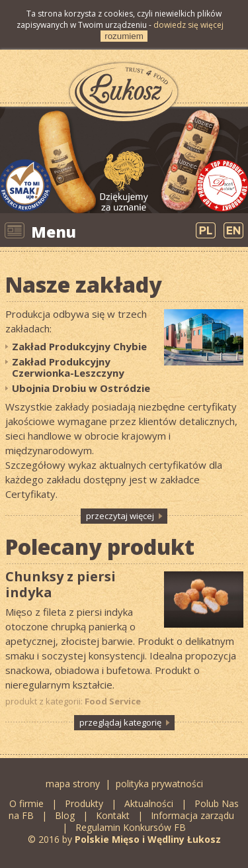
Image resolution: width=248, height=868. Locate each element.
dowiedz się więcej (188, 25)
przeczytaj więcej (120, 516)
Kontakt (113, 815)
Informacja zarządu (192, 815)
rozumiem (124, 36)
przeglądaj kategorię (120, 722)
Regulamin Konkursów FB (131, 827)
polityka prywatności (159, 784)
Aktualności (149, 803)
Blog (66, 815)
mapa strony (73, 784)
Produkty (84, 803)
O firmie (26, 803)
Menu (54, 232)
